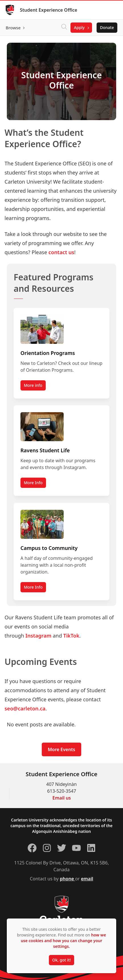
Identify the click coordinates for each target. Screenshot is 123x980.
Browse (13, 28)
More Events (61, 749)
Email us (62, 798)
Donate (107, 27)
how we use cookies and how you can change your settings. (63, 941)
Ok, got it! (61, 960)
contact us (61, 252)
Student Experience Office (49, 10)
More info (33, 385)
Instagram (38, 636)
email (87, 879)
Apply (79, 27)
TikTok (71, 636)
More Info (33, 483)
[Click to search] (64, 28)
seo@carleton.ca (25, 708)
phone (68, 879)
